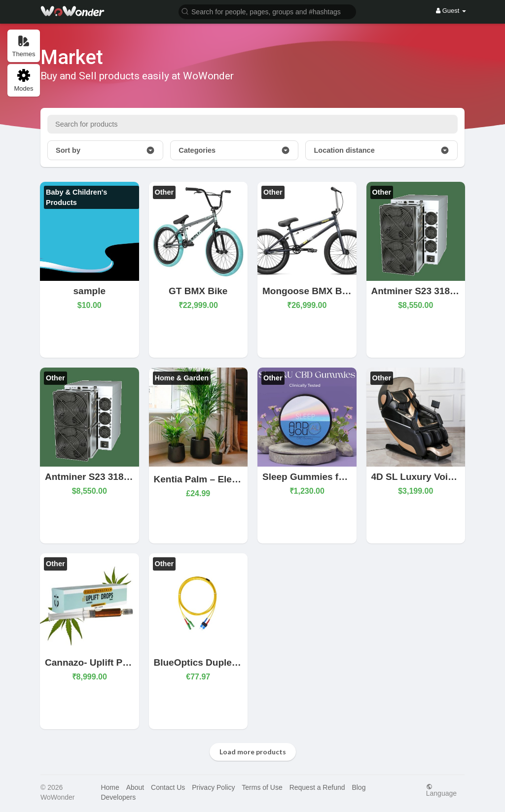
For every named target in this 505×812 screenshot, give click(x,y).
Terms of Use (262, 787)
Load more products (253, 752)
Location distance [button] (381, 150)
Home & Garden (182, 378)
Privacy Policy (213, 787)
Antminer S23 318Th (416, 291)
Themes (24, 46)
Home (110, 787)
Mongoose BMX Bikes (311, 291)
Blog (359, 787)
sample (90, 291)
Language (441, 790)
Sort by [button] (105, 150)
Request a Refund (317, 787)
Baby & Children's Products (76, 197)
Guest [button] (451, 11)
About (135, 787)
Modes (23, 81)
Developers (118, 797)
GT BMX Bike (198, 291)
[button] (267, 11)
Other (164, 192)
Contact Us (168, 787)
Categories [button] (234, 150)
